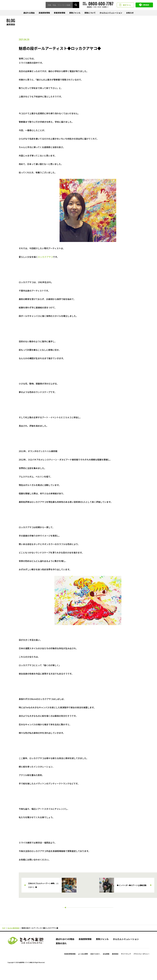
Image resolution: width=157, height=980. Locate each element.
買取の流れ (61, 954)
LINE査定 (144, 5)
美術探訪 (115, 965)
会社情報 (106, 965)
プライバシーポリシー (141, 965)
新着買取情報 (60, 13)
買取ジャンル (75, 13)
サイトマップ (126, 965)
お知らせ (130, 13)
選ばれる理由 (29, 13)
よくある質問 (83, 965)
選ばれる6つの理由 (65, 950)
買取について (90, 13)
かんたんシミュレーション (111, 13)
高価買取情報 (44, 13)
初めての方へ (95, 965)
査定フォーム (125, 5)
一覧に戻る (88, 909)
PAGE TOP (79, 939)
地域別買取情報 (70, 965)
